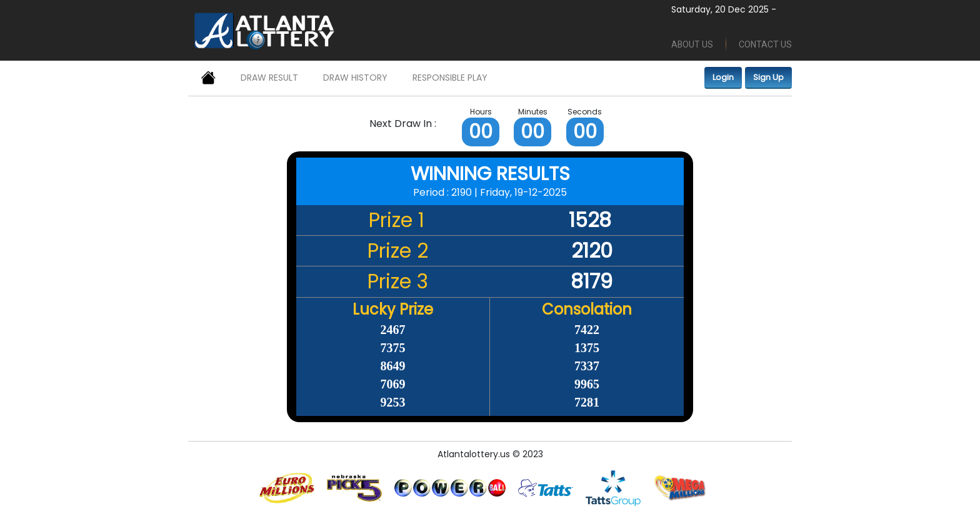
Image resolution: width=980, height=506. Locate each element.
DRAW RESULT (269, 78)
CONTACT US (765, 45)
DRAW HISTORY (355, 78)
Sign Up (768, 77)
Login (723, 77)
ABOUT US (692, 45)
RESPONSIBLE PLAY (450, 78)
